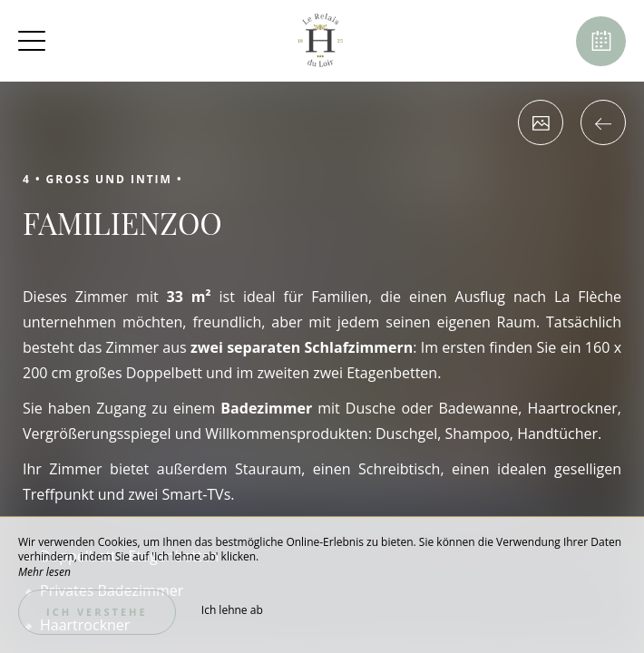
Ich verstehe (97, 612)
